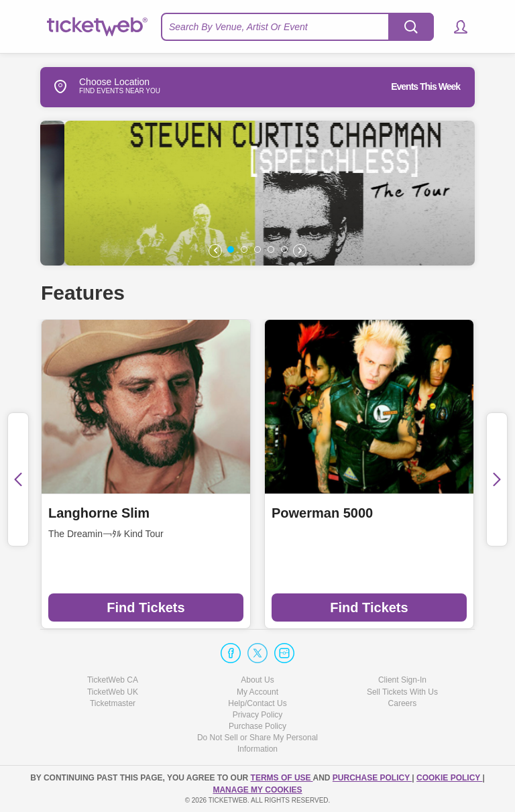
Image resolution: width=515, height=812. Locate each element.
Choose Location (95, 86)
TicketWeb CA (113, 680)
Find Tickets (146, 607)
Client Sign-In (402, 680)
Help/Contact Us (257, 703)
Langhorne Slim (99, 513)
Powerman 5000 (322, 513)
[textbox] (297, 27)
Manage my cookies (257, 790)
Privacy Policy (258, 715)
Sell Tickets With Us (402, 692)
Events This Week (425, 86)
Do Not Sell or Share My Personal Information (257, 743)
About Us (257, 680)
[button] (454, 27)
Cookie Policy (449, 778)
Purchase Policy (257, 726)
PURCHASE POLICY (372, 778)
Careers (403, 703)
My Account (257, 692)
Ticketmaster (113, 703)
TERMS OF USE (282, 778)
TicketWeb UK (113, 692)
